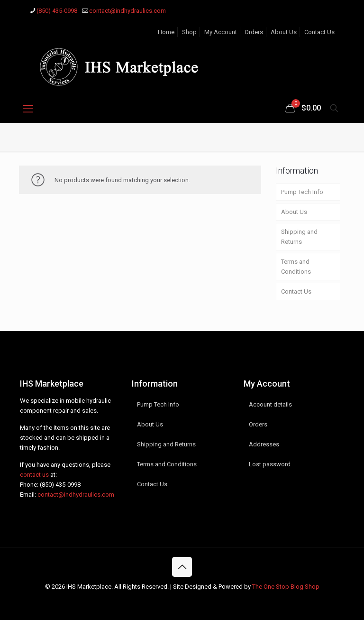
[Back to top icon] (182, 567)
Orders (254, 32)
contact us (34, 475)
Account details (270, 404)
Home (166, 32)
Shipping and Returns (299, 237)
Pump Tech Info (302, 192)
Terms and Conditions (296, 267)
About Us (284, 32)
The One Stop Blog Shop (286, 587)
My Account (221, 32)
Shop (189, 32)
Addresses (264, 444)
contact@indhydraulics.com (76, 495)
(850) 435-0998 (60, 485)
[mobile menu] (28, 109)
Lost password (270, 464)
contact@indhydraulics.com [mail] (127, 11)
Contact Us (319, 32)
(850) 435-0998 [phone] (57, 11)
